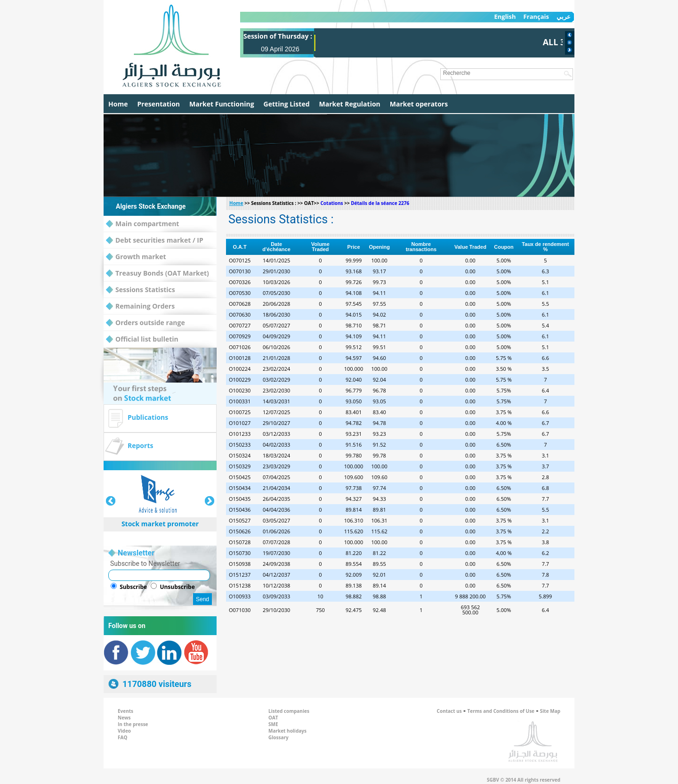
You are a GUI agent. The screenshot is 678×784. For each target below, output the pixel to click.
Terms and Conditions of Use (501, 711)
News (124, 718)
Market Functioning (222, 104)
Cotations (331, 203)
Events (125, 711)
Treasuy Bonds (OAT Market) (157, 274)
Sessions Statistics (141, 290)
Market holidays (287, 731)
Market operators (419, 104)
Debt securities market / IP (155, 241)
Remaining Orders (140, 306)
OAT (273, 718)
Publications (148, 417)
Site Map (550, 711)
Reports (140, 445)
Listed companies (289, 711)
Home (118, 104)
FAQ (122, 737)
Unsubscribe (177, 587)
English (505, 17)
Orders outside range (145, 323)
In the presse (133, 724)
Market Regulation (350, 104)
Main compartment (142, 224)
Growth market (136, 257)
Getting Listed (287, 104)
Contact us (449, 711)
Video (124, 731)
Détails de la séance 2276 (380, 203)
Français (536, 17)
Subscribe (133, 587)
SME (273, 724)
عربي (564, 17)
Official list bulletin (142, 339)
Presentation (158, 104)
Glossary (278, 737)
